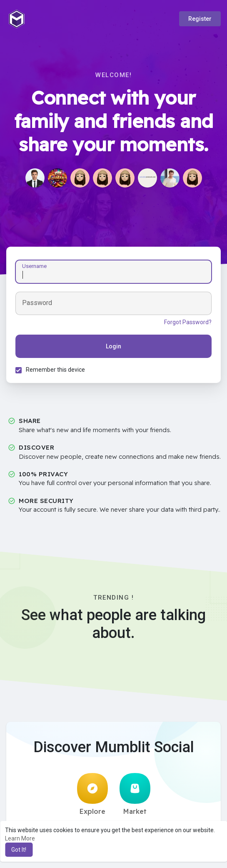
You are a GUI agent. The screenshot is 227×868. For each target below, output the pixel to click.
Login (113, 348)
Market (135, 797)
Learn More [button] (20, 838)
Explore (92, 797)
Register (200, 19)
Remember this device (57, 371)
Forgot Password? (187, 323)
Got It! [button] (19, 850)
